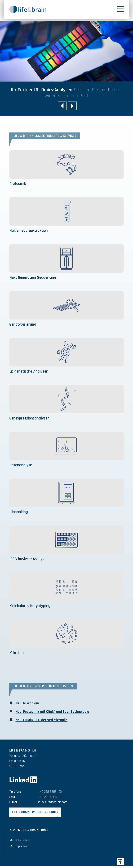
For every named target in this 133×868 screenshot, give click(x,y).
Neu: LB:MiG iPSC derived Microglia (42, 721)
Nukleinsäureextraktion (29, 231)
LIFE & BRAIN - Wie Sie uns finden (36, 814)
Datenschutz (23, 842)
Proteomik (18, 184)
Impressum (22, 848)
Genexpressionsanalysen (30, 419)
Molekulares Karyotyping (31, 607)
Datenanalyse (21, 466)
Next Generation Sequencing (34, 278)
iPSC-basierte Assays (27, 560)
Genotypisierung (23, 325)
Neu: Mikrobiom (27, 704)
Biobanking (19, 513)
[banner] (31, 9)
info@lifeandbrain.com (53, 804)
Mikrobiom (19, 654)
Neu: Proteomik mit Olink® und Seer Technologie (53, 713)
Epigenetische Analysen (29, 372)
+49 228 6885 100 (50, 793)
